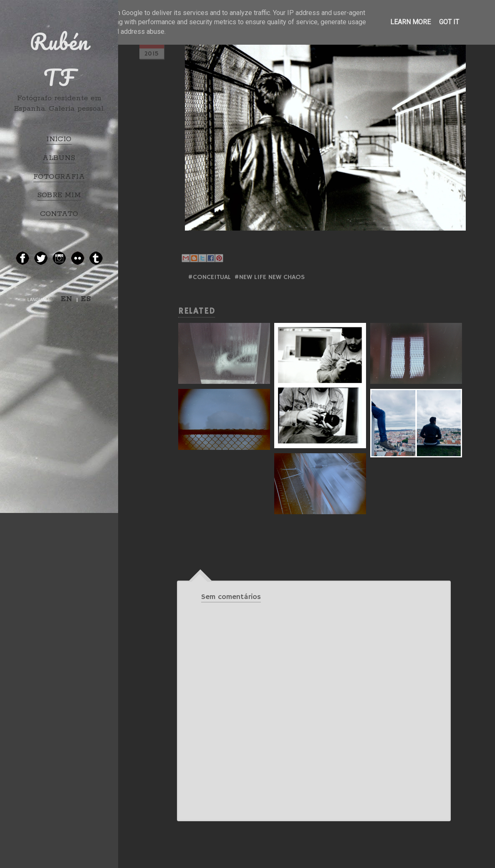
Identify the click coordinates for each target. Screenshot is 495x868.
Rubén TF (59, 59)
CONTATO (59, 214)
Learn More (410, 22)
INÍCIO (59, 139)
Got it (449, 22)
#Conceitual (209, 277)
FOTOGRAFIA (59, 177)
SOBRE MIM (59, 195)
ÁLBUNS (59, 158)
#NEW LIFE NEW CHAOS (269, 277)
